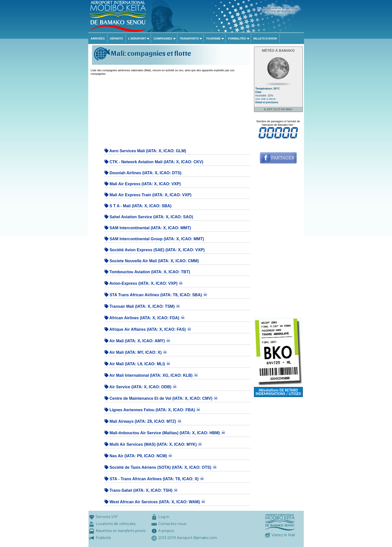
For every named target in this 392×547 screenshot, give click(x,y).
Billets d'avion (265, 38)
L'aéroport (137, 38)
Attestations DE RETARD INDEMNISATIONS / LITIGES (278, 392)
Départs (116, 38)
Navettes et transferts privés (121, 531)
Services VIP (107, 517)
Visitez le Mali (283, 535)
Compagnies (163, 38)
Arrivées (98, 38)
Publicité (103, 538)
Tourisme (213, 38)
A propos (166, 531)
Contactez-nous (172, 524)
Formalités (237, 38)
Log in (164, 517)
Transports (189, 38)
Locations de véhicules (116, 524)
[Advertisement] (170, 110)
